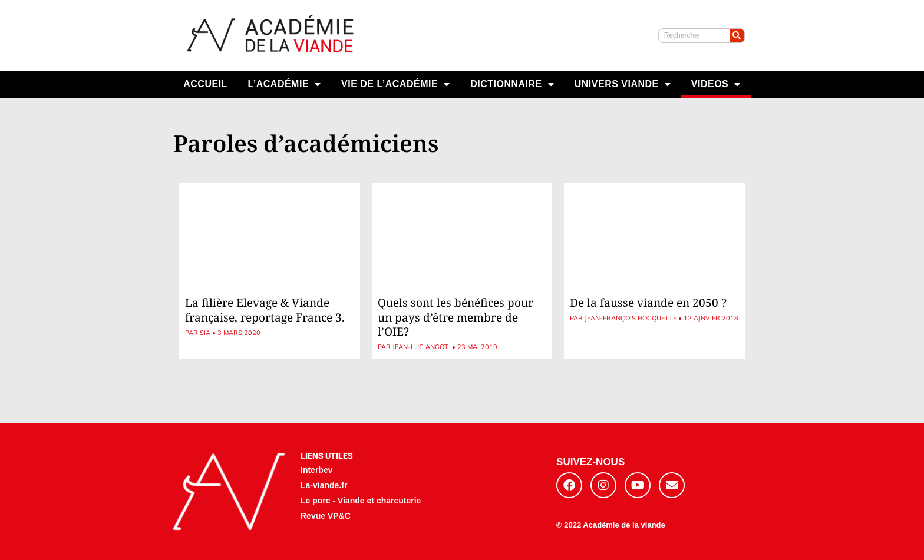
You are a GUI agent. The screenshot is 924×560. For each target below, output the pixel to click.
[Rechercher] (737, 36)
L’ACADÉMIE (284, 84)
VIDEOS (716, 84)
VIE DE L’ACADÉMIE (396, 84)
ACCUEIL (205, 84)
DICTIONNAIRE (512, 84)
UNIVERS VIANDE (623, 84)
